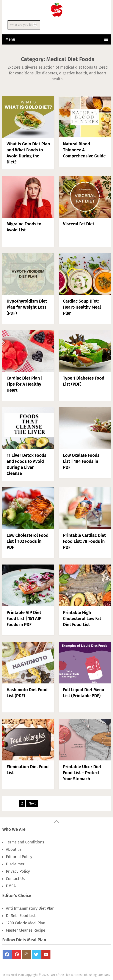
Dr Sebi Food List (21, 916)
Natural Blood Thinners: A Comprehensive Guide (84, 150)
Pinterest (17, 954)
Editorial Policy (19, 857)
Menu (10, 39)
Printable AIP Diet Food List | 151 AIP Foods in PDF (24, 618)
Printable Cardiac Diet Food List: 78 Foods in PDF (84, 541)
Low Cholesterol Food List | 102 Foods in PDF (27, 541)
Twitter (36, 954)
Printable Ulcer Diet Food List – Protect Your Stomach (82, 773)
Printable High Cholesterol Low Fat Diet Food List (82, 618)
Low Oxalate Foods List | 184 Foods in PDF (81, 461)
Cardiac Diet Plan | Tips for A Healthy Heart (24, 384)
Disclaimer (15, 864)
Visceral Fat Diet (79, 224)
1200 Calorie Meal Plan (25, 923)
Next (32, 803)
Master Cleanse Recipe (25, 930)
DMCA (11, 886)
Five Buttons (73, 975)
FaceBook (7, 954)
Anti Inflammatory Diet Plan (30, 908)
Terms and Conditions (25, 842)
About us (14, 849)
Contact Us (15, 879)
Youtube (46, 954)
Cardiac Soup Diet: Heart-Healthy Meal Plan (82, 307)
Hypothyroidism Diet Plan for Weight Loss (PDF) (27, 307)
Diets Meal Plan (13, 975)
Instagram (27, 954)
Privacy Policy (18, 871)
